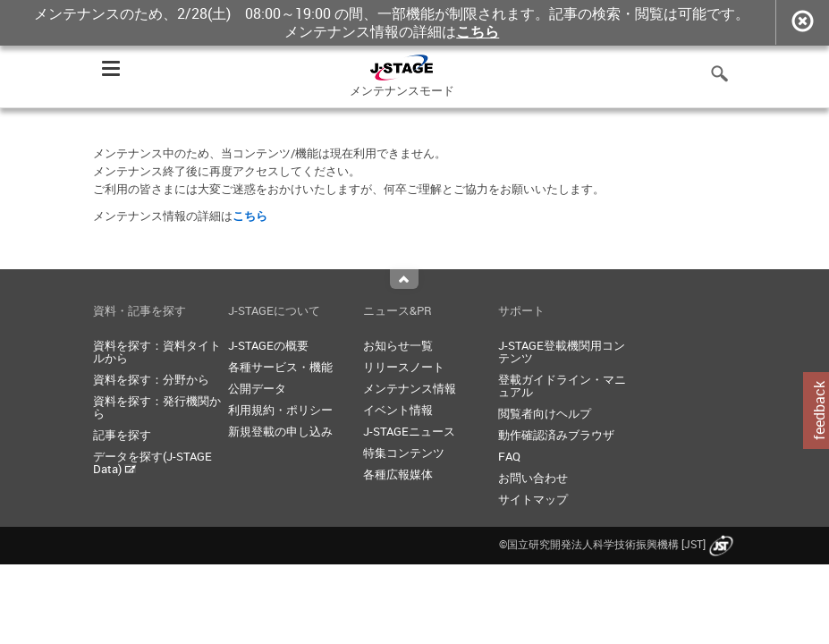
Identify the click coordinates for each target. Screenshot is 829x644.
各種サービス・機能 (280, 367)
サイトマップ (533, 499)
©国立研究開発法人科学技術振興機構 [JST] (618, 544)
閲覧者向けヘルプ (545, 413)
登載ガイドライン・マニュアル (562, 386)
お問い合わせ (533, 478)
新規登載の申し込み (280, 431)
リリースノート (404, 367)
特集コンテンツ (404, 453)
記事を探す (122, 435)
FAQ (509, 456)
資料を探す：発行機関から (157, 407)
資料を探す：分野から (151, 379)
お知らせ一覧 (398, 345)
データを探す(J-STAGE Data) (152, 462)
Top (404, 279)
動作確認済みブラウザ (556, 435)
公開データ (257, 388)
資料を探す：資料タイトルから (157, 352)
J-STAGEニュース (409, 431)
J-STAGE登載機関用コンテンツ (562, 352)
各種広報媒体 (398, 474)
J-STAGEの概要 (268, 345)
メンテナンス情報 (410, 388)
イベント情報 (398, 410)
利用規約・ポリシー (280, 410)
